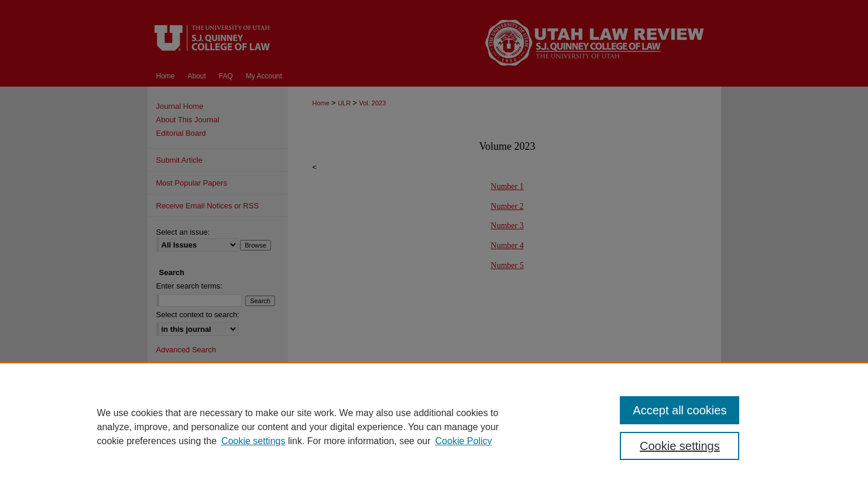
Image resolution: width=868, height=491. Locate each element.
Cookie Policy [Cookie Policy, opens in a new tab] (464, 441)
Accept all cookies (680, 410)
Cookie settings (253, 441)
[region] (434, 427)
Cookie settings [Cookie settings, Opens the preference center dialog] (680, 446)
